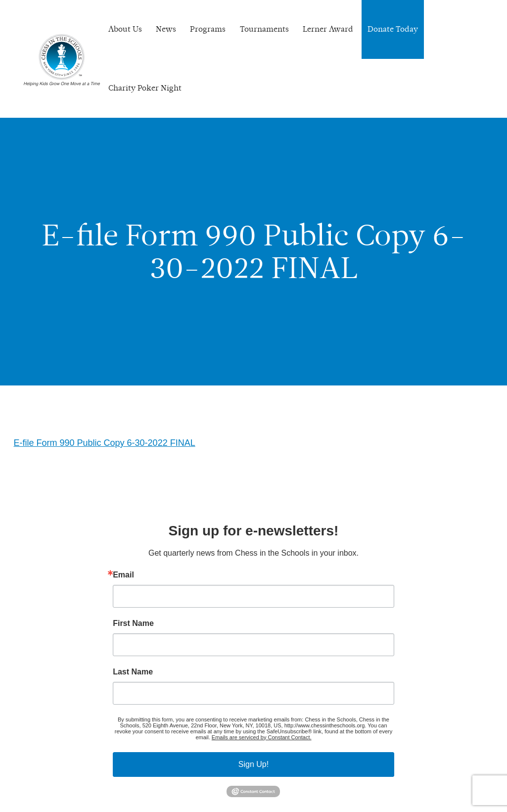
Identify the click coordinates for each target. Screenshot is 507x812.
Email (123, 575)
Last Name (133, 672)
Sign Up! (253, 764)
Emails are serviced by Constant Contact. (262, 737)
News (166, 29)
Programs (208, 29)
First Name (133, 623)
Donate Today (393, 29)
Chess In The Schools (62, 60)
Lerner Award (328, 29)
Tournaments (264, 29)
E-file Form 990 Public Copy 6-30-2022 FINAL (105, 443)
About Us (125, 29)
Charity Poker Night (145, 88)
